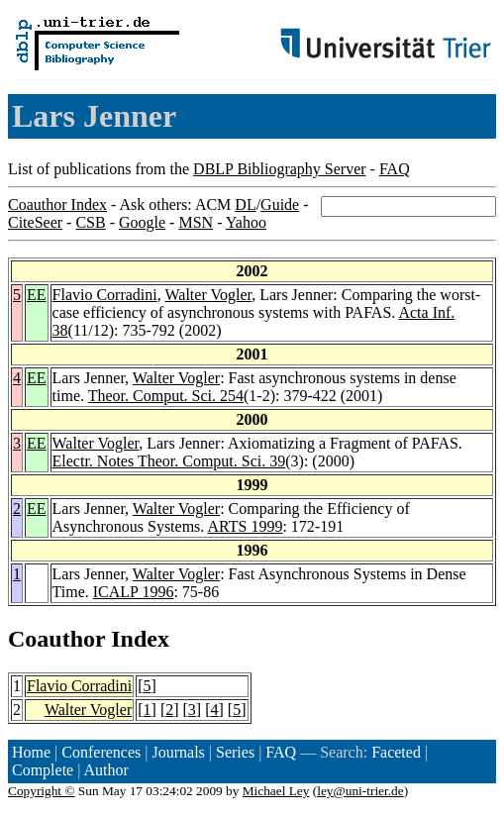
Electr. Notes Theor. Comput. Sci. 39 (169, 461)
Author (106, 770)
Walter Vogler (208, 295)
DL (245, 204)
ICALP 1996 (134, 592)
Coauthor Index (57, 204)
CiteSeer (35, 222)
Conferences (101, 752)
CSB (90, 222)
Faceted (396, 752)
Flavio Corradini (105, 295)
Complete (43, 770)
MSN (196, 222)
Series (235, 752)
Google (142, 222)
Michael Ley (276, 791)
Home (31, 752)
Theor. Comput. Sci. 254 (166, 396)
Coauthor (56, 639)
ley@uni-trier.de (360, 791)
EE (37, 295)
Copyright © (42, 791)
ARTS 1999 (245, 526)
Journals (178, 752)
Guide (280, 204)
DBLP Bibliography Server (280, 169)
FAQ (395, 169)
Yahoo (246, 222)
